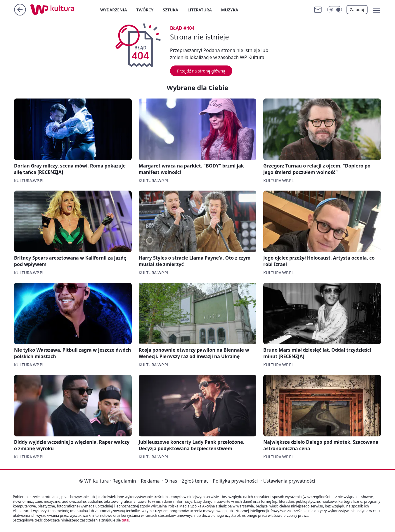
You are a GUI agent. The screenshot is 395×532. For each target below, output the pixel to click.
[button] (377, 10)
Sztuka (170, 10)
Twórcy (145, 10)
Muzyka (230, 10)
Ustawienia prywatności (288, 481)
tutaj (125, 520)
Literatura (200, 10)
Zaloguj (357, 9)
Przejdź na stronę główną (201, 71)
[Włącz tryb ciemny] (335, 10)
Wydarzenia (114, 10)
